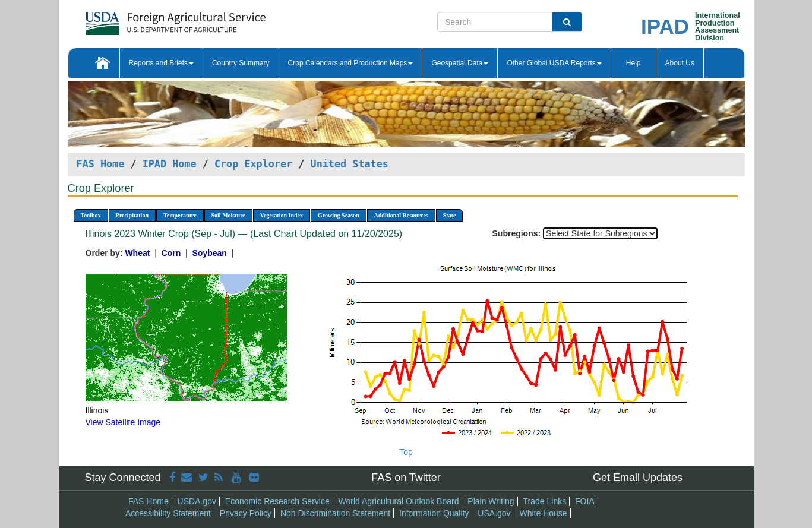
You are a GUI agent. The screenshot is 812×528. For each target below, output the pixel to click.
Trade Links (545, 501)
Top (406, 452)
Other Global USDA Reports (554, 63)
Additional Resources (401, 215)
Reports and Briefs (161, 63)
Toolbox (91, 215)
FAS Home (101, 164)
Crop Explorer (253, 164)
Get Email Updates (638, 478)
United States (350, 164)
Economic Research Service (277, 501)
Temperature (180, 215)
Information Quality (434, 513)
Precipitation (132, 215)
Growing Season (339, 215)
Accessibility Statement (168, 513)
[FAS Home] (146, 19)
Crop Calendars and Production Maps (351, 63)
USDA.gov (197, 501)
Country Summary (241, 63)
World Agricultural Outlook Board (399, 501)
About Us (680, 63)
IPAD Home (170, 164)
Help (634, 63)
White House (543, 513)
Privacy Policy (246, 513)
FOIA (585, 501)
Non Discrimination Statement (335, 513)
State (450, 215)
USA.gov (494, 513)
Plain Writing (491, 501)
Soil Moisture (228, 215)
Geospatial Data (460, 63)
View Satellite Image (123, 422)
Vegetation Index (282, 215)
